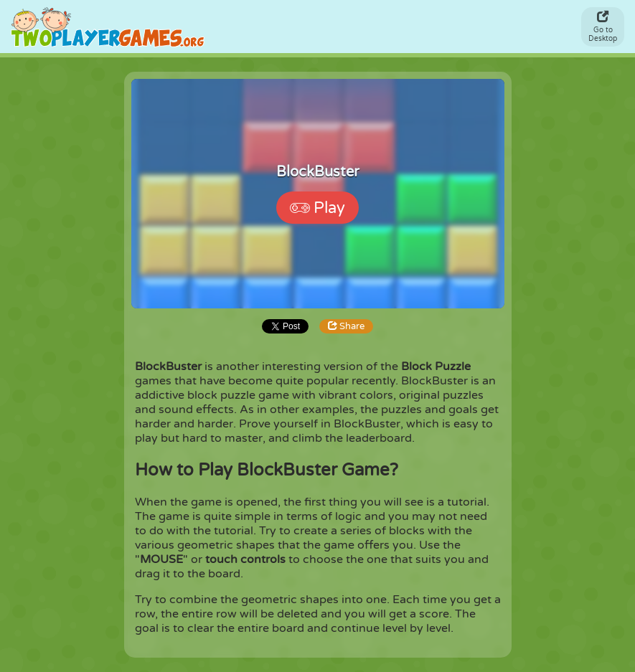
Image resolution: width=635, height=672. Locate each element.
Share (346, 326)
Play (317, 208)
